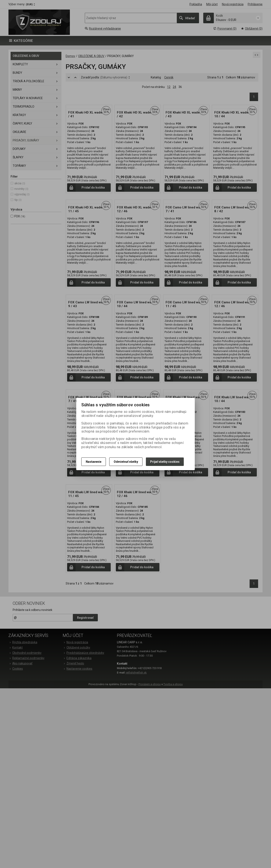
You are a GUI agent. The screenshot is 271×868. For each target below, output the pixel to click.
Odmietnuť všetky (126, 462)
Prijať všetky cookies (165, 462)
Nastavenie (94, 462)
